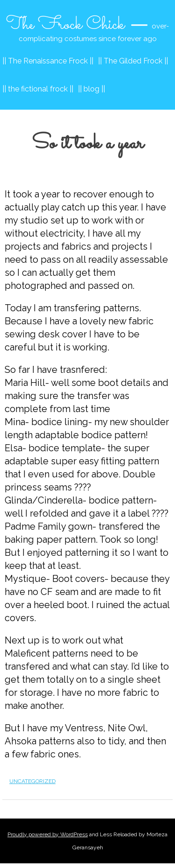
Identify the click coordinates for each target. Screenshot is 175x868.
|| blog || (91, 89)
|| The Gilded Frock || (133, 61)
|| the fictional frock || (38, 89)
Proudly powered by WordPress (48, 834)
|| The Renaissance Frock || (48, 61)
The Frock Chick (65, 25)
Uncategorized (32, 781)
